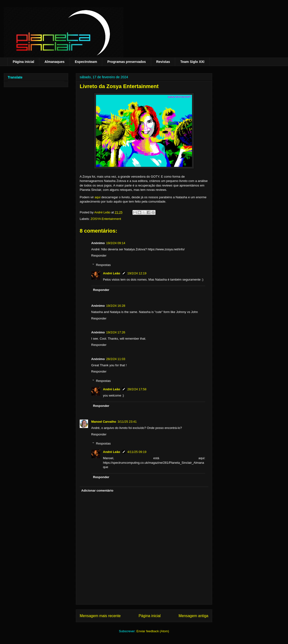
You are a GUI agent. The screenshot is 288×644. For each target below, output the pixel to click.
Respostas (103, 265)
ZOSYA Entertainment (106, 219)
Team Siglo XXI (192, 62)
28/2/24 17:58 (137, 389)
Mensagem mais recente (100, 616)
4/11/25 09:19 (137, 452)
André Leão (112, 273)
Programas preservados (126, 62)
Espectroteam (86, 62)
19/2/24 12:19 (137, 273)
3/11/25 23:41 (127, 422)
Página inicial (23, 62)
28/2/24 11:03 (116, 359)
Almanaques (54, 62)
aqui (98, 197)
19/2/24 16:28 (116, 306)
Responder (99, 256)
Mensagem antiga (193, 616)
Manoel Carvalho (104, 422)
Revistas (163, 62)
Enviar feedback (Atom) (153, 631)
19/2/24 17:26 (116, 332)
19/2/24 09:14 (116, 243)
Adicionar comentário (97, 491)
